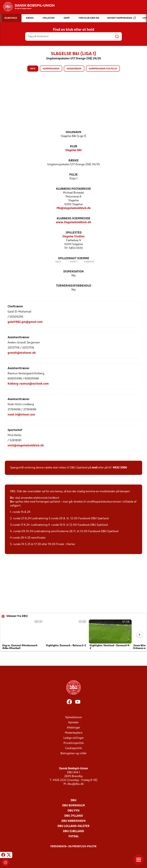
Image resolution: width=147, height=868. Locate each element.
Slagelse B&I (73, 150)
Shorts (74, 262)
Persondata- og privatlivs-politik (73, 847)
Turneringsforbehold (74, 286)
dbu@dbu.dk (76, 784)
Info (33, 69)
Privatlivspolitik (74, 743)
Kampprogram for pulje (103, 69)
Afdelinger (74, 728)
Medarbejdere (74, 733)
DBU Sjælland (73, 831)
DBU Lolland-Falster (73, 826)
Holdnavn (73, 132)
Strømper (89, 262)
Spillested (74, 233)
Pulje (73, 175)
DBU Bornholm (73, 806)
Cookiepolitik (73, 748)
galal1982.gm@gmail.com (25, 322)
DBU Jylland (74, 816)
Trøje (58, 262)
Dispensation (73, 272)
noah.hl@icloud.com (21, 415)
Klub (74, 147)
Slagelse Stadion (73, 237)
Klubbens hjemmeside (73, 219)
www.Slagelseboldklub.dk (73, 222)
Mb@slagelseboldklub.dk (74, 208)
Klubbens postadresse (73, 189)
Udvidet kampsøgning (121, 18)
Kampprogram (51, 69)
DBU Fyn (73, 811)
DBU (73, 800)
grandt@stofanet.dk (22, 353)
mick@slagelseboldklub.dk (26, 446)
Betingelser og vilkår (73, 754)
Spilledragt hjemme (74, 259)
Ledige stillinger (74, 738)
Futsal (74, 837)
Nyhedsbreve (73, 717)
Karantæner (74, 69)
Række (74, 161)
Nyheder (73, 723)
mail (95, 468)
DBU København (73, 821)
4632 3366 (120, 468)
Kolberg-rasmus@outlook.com (28, 384)
